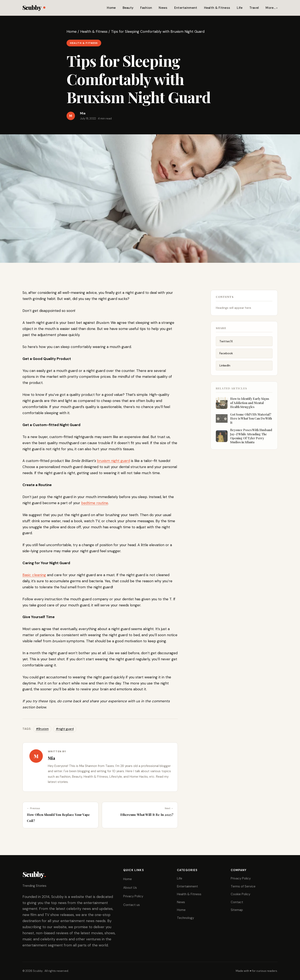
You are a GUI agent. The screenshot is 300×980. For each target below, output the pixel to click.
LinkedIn (225, 369)
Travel (254, 8)
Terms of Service (243, 886)
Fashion (146, 8)
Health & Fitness (217, 8)
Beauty (128, 8)
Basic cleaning (34, 575)
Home (111, 8)
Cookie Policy (240, 894)
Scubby (34, 7)
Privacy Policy (133, 896)
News (163, 8)
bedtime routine (95, 503)
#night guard (65, 729)
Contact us (132, 905)
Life (240, 8)
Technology (185, 918)
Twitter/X (226, 344)
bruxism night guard (113, 461)
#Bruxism (42, 729)
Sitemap (237, 910)
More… (271, 8)
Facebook (226, 357)
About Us (130, 888)
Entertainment (186, 8)
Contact (237, 902)
